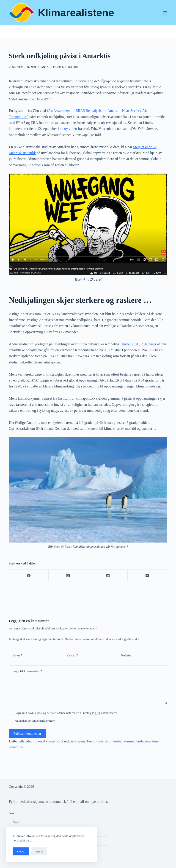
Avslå (39, 851)
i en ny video (67, 129)
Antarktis (49, 67)
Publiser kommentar (27, 734)
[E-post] (147, 576)
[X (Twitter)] (68, 576)
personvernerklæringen (41, 721)
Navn (17, 655)
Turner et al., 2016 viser (139, 344)
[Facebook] (29, 576)
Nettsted (127, 655)
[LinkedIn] (108, 576)
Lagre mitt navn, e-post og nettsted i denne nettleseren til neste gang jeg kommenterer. (66, 713)
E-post (72, 655)
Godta (21, 851)
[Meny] (165, 13)
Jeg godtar (35, 721)
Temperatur (68, 67)
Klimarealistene (76, 13)
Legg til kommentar (27, 671)
